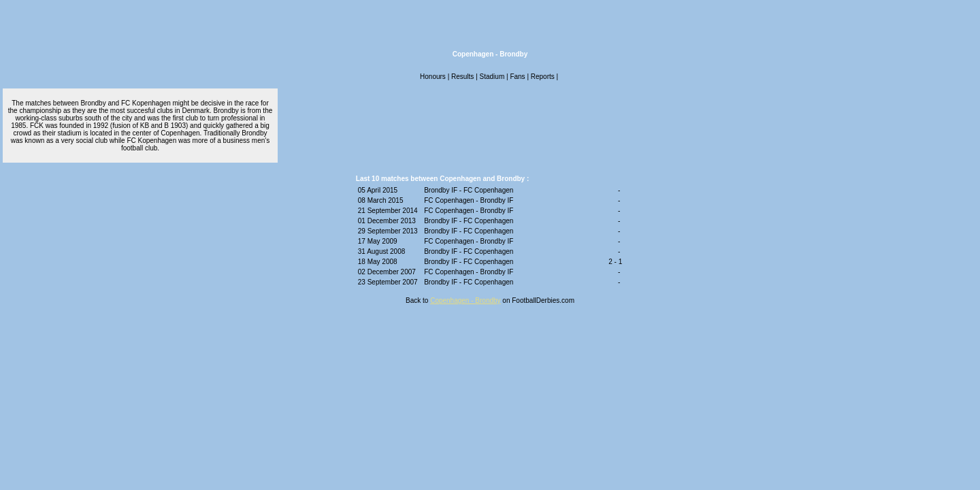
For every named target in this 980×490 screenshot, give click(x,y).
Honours (433, 77)
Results (462, 77)
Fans (517, 77)
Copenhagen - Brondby (465, 300)
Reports (543, 77)
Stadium (492, 77)
